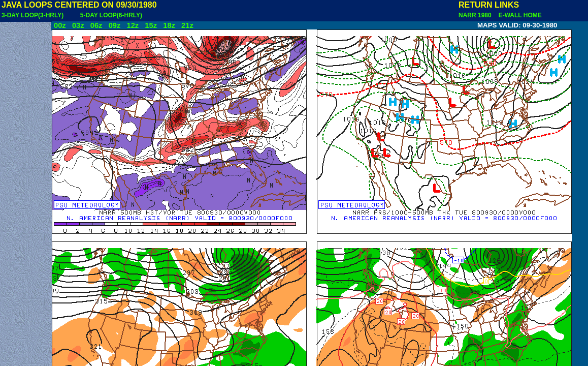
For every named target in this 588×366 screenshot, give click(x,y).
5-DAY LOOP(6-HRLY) (111, 15)
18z (169, 25)
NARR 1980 (476, 15)
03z (78, 25)
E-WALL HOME (518, 15)
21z (187, 25)
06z (96, 25)
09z (115, 25)
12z (133, 25)
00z (60, 25)
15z (151, 25)
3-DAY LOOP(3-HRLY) (32, 15)
